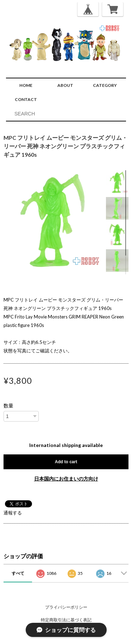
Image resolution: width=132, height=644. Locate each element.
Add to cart (66, 462)
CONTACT (26, 99)
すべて (18, 573)
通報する (13, 513)
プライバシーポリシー (66, 607)
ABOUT (65, 85)
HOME (26, 85)
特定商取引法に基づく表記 (66, 620)
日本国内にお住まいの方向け (66, 479)
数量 (8, 406)
